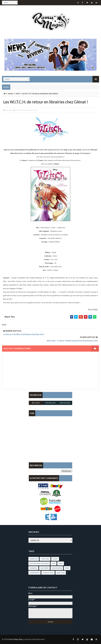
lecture (10, 94)
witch (18, 94)
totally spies (48, 573)
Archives (65, 403)
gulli (61, 564)
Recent (36, 403)
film (54, 564)
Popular (51, 403)
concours (45, 559)
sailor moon (57, 568)
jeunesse (33, 568)
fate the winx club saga (39, 564)
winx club (61, 573)
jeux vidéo (44, 568)
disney (55, 559)
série (67, 568)
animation (34, 559)
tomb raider (35, 573)
